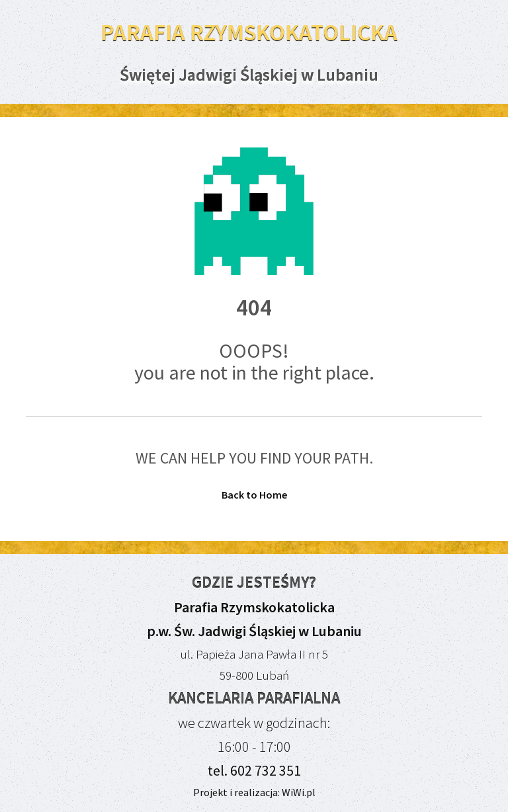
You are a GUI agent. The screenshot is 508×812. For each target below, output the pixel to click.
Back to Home (254, 495)
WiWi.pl (298, 792)
